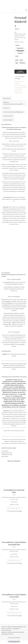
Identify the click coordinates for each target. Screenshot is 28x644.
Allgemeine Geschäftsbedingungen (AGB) (16, 627)
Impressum (4, 627)
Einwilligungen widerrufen (7, 634)
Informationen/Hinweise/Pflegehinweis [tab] (13, 112)
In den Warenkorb (20, 72)
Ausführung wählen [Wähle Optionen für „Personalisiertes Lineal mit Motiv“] (14, 508)
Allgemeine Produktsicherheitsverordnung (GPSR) (13, 632)
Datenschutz (9, 629)
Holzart (17, 45)
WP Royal (18, 638)
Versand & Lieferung (6, 630)
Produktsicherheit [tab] (8, 116)
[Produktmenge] (16, 68)
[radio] (20, 49)
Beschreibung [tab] (7, 98)
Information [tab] (6, 108)
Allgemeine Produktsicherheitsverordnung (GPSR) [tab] (13, 103)
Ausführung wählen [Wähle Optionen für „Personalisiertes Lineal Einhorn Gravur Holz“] (14, 613)
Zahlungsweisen (16, 629)
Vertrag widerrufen (14, 642)
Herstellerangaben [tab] (8, 120)
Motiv (17, 56)
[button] (20, 78)
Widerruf (4, 629)
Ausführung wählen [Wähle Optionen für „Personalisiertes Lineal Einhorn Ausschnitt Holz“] (14, 561)
